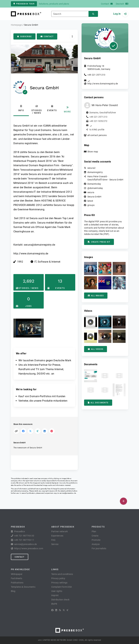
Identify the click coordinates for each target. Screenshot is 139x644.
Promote (96, 540)
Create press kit (99, 242)
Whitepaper (17, 574)
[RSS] (60, 610)
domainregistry (95, 172)
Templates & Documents (23, 587)
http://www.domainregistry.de (103, 84)
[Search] (93, 14)
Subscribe (24, 37)
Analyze (96, 544)
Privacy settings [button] (59, 583)
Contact (47, 37)
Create (95, 536)
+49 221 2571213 (96, 75)
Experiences (57, 536)
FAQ (53, 540)
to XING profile (97, 130)
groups (91, 205)
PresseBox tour (24, 4)
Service (55, 544)
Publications (17, 583)
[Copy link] (16, 431)
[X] (64, 610)
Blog (13, 591)
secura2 (92, 168)
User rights (57, 591)
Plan (94, 531)
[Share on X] (31, 431)
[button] (29, 328)
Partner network (60, 531)
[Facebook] (52, 610)
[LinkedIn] (56, 610)
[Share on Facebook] (23, 431)
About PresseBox (63, 527)
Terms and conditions (62, 574)
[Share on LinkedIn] (45, 431)
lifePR (54, 604)
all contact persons (97, 135)
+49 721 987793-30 (24, 536)
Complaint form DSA (62, 587)
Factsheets (17, 578)
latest (90, 201)
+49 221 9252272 (98, 121)
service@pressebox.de (68, 493)
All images (96, 296)
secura (91, 192)
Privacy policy (58, 578)
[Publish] (123, 501)
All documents (98, 403)
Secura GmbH (94, 197)
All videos (96, 349)
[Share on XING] (38, 431)
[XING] (67, 610)
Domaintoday (94, 184)
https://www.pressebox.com (29, 548)
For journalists (99, 548)
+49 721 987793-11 (24, 540)
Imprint (55, 595)
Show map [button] (93, 152)
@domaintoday (95, 188)
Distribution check (60, 600)
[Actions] (72, 36)
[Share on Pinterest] (52, 431)
